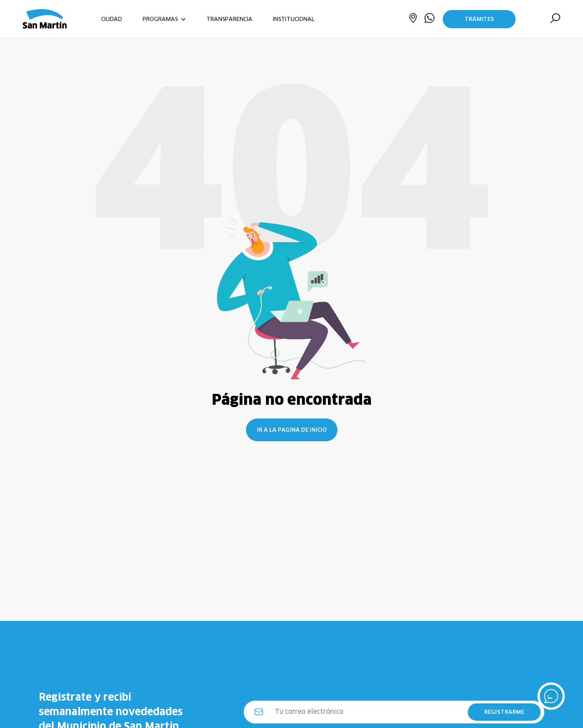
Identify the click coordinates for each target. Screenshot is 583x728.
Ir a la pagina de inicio (292, 430)
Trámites (479, 19)
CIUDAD (112, 19)
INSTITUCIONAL (294, 19)
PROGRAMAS (164, 19)
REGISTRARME (504, 712)
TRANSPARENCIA (229, 19)
